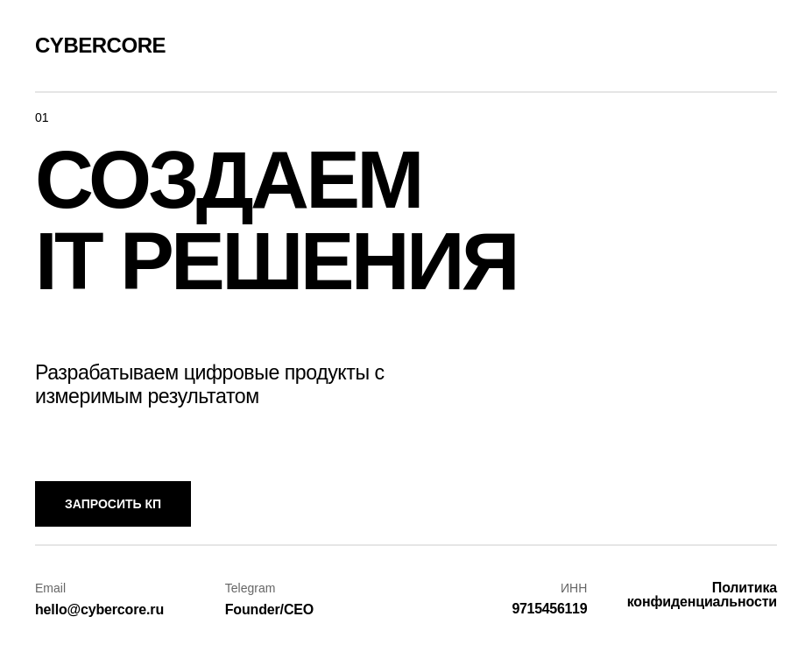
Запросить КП (113, 504)
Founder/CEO (269, 609)
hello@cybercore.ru (99, 609)
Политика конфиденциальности (702, 595)
